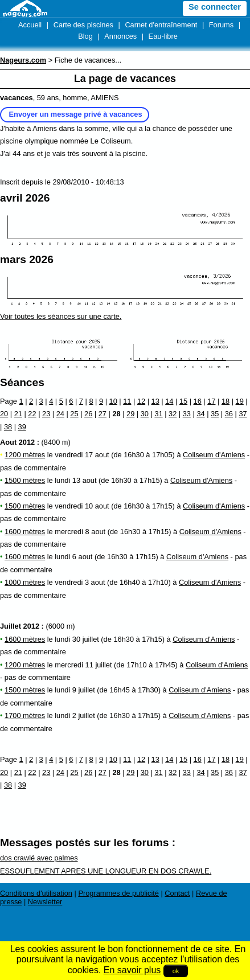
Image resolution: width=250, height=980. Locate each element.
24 (60, 414)
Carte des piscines (83, 25)
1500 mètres (25, 480)
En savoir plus (132, 970)
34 (200, 414)
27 (103, 414)
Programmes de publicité (118, 893)
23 (46, 414)
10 (113, 401)
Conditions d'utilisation (36, 893)
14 (169, 401)
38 (8, 427)
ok (176, 971)
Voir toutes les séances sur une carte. (61, 316)
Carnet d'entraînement (161, 25)
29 (130, 414)
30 (145, 414)
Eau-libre (163, 36)
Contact (177, 893)
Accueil (30, 25)
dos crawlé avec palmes (39, 858)
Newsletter (45, 902)
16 (198, 401)
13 (155, 401)
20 (4, 414)
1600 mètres (25, 532)
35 (215, 414)
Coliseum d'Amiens (214, 455)
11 (127, 401)
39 (22, 427)
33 (187, 414)
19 (240, 401)
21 (18, 414)
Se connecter (215, 7)
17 (211, 401)
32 (173, 414)
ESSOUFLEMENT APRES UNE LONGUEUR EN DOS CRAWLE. (106, 871)
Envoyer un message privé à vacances (76, 114)
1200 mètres (25, 455)
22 (32, 414)
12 (141, 401)
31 (158, 414)
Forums (221, 25)
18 (226, 401)
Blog (85, 36)
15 (183, 401)
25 (74, 414)
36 (229, 414)
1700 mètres (25, 715)
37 (243, 414)
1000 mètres (25, 582)
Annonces (120, 36)
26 (88, 414)
